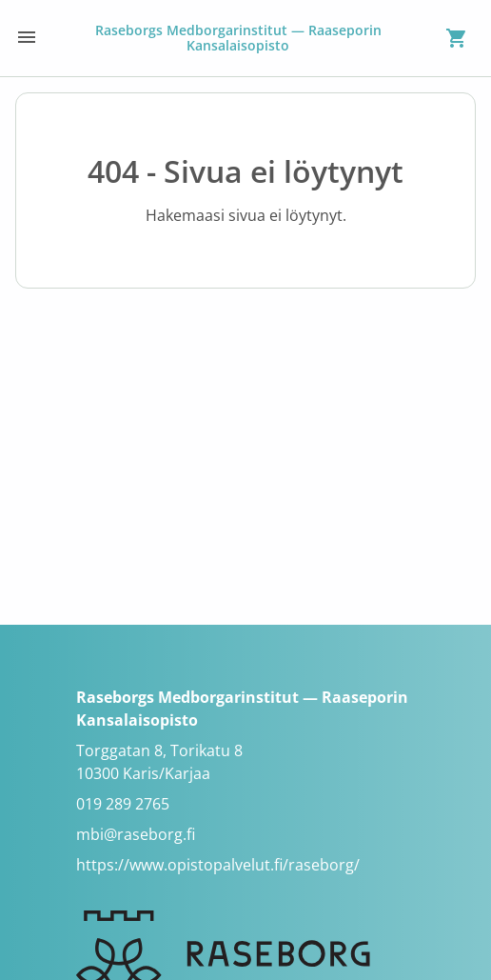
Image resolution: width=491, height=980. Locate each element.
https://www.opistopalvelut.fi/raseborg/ (218, 865)
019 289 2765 (123, 804)
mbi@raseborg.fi (136, 834)
